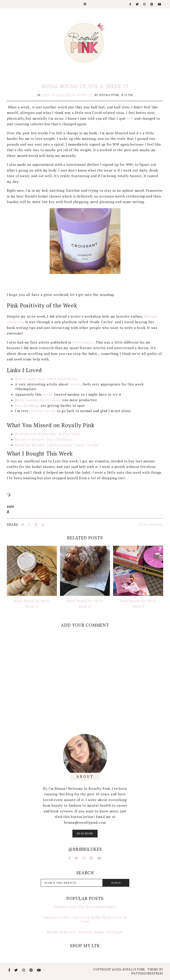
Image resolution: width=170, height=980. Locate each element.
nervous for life (43, 411)
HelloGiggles (83, 342)
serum (48, 394)
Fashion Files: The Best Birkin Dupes (85, 907)
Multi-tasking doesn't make (38, 400)
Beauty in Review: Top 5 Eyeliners (44, 439)
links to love (53, 95)
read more (85, 833)
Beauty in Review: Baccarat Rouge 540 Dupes (85, 932)
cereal (75, 384)
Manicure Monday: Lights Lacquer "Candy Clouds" (58, 445)
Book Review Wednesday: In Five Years (48, 434)
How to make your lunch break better (47, 379)
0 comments (151, 524)
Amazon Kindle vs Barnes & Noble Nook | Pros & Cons (85, 919)
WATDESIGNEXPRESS (147, 973)
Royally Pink (134, 969)
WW (130, 118)
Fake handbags (27, 405)
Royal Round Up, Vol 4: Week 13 (85, 86)
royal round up (79, 95)
